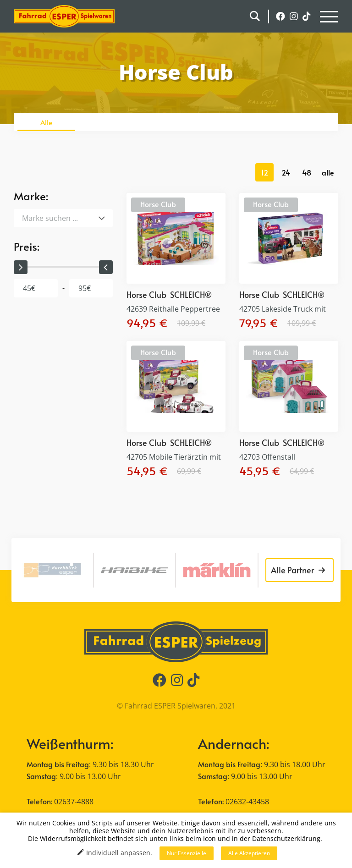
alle (328, 172)
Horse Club (158, 204)
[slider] (21, 267)
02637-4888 (74, 802)
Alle (46, 122)
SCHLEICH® (191, 294)
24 (286, 172)
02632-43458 (247, 802)
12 (265, 172)
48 (307, 172)
